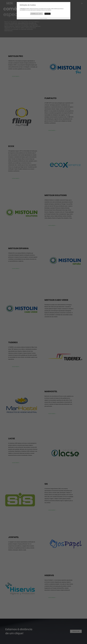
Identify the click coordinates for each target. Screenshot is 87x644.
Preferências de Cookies (37, 14)
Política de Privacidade (43, 18)
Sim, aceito (48, 14)
